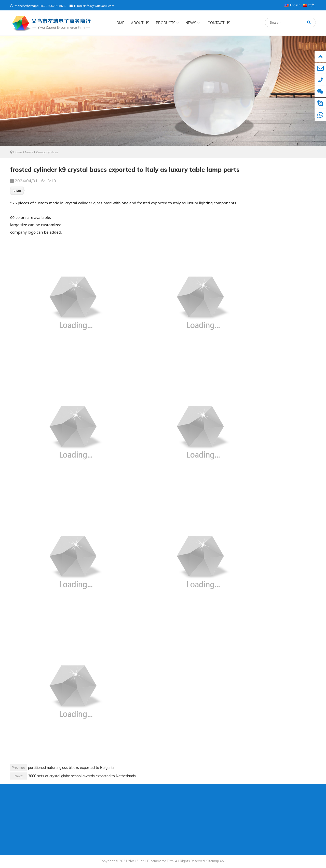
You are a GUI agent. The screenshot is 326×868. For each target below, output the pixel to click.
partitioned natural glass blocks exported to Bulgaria (62, 768)
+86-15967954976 (52, 6)
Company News (47, 152)
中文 (309, 5)
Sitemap (213, 861)
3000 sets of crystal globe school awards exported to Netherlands (73, 776)
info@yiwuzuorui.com (99, 6)
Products (167, 23)
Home (119, 23)
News (193, 23)
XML (223, 861)
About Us (140, 23)
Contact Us (219, 23)
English (292, 5)
